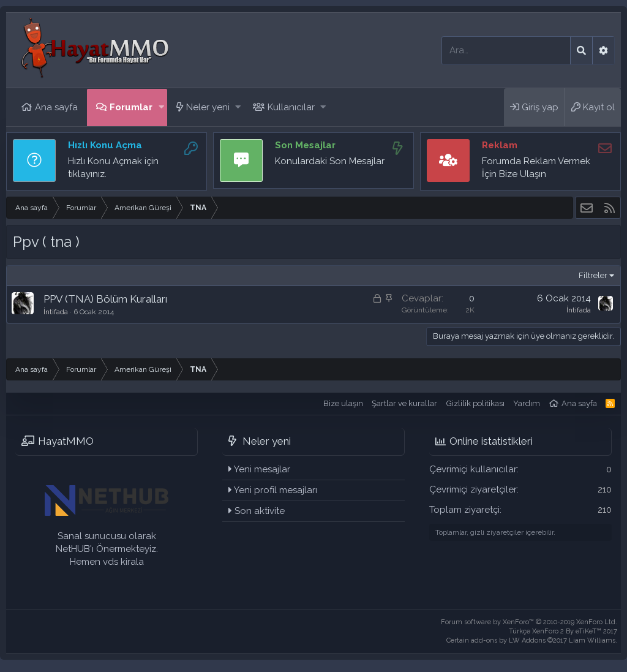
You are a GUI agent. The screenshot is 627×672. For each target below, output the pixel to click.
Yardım (527, 403)
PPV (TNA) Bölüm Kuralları (105, 299)
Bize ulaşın (343, 403)
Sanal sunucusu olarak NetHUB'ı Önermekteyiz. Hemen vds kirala (107, 549)
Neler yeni (208, 107)
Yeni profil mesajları (276, 490)
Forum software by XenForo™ (529, 622)
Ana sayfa (56, 107)
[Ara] (506, 51)
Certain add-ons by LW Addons (532, 640)
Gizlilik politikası (475, 403)
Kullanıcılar (291, 107)
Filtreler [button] (593, 275)
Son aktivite (260, 511)
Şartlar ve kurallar (404, 403)
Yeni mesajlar (262, 469)
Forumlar (131, 107)
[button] (161, 108)
